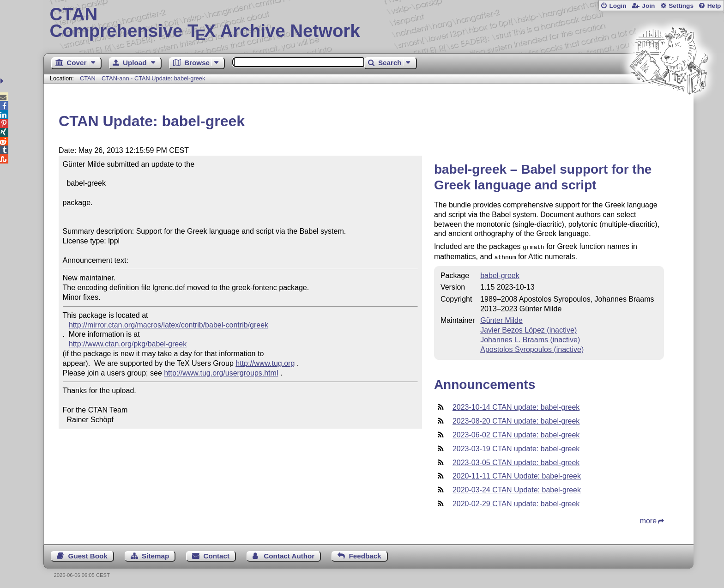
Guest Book (88, 554)
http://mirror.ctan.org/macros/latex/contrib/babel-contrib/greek (169, 325)
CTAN (88, 78)
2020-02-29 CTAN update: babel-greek (516, 502)
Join (648, 6)
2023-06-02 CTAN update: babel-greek (516, 433)
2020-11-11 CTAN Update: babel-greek (517, 474)
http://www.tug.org (265, 363)
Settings (681, 6)
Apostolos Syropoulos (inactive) (532, 348)
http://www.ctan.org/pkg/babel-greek (128, 344)
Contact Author (289, 554)
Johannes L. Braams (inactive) (530, 338)
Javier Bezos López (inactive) (528, 328)
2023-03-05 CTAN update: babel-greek (516, 461)
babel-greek (500, 274)
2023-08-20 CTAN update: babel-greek (516, 419)
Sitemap (155, 554)
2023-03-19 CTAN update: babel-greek (516, 447)
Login (618, 6)
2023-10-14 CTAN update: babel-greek (516, 405)
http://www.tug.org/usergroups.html (221, 373)
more (648, 519)
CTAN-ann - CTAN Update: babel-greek (153, 78)
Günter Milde (501, 318)
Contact (217, 554)
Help (714, 6)
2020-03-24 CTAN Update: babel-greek (517, 488)
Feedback (365, 554)
